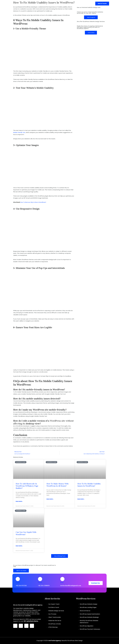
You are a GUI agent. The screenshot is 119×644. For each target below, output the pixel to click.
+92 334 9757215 (21, 585)
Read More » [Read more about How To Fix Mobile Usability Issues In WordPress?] (81, 499)
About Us (72, 4)
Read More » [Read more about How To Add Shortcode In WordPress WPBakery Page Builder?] (19, 502)
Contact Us (89, 4)
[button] (65, 4)
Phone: (18, 583)
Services (62, 4)
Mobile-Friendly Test (19, 132)
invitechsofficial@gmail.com (71, 585)
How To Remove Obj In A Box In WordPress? (34, 202)
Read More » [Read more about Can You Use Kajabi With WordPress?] (19, 546)
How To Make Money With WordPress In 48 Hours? (58, 485)
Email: (62, 583)
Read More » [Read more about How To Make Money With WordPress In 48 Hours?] (50, 499)
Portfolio (80, 4)
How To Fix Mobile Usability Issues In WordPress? (89, 485)
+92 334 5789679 (44, 585)
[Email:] (62, 579)
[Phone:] (18, 579)
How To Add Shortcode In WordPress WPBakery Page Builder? (27, 486)
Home (54, 4)
